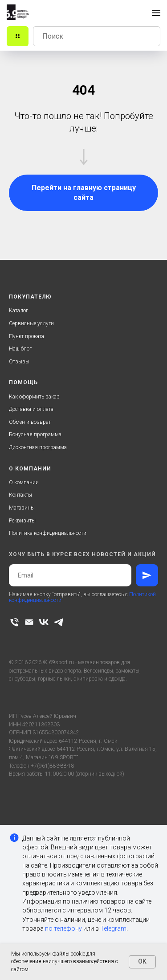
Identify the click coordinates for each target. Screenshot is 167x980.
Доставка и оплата (31, 409)
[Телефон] (14, 622)
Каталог (18, 311)
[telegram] (59, 622)
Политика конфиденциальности (48, 533)
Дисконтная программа (38, 447)
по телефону (63, 928)
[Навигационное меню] (156, 13)
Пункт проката (26, 336)
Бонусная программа (35, 434)
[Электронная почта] (29, 622)
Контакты (20, 495)
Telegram (113, 928)
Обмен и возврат (30, 422)
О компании (24, 482)
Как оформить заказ (34, 397)
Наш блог (20, 349)
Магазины (22, 508)
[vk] (44, 622)
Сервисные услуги (31, 323)
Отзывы (19, 362)
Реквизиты (22, 521)
